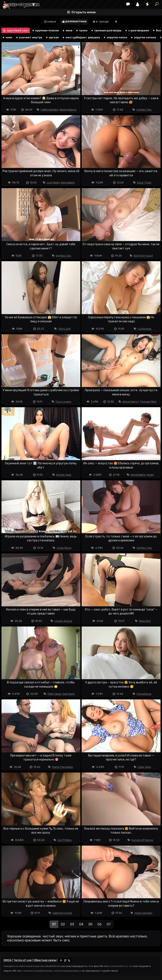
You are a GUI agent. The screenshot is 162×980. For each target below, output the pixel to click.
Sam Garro (69, 694)
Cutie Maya (64, 548)
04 (81, 924)
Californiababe (49, 110)
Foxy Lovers (63, 402)
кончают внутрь (29, 37)
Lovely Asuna (63, 621)
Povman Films (148, 402)
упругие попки (115, 37)
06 (100, 924)
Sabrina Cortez (62, 913)
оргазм (52, 37)
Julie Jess (144, 767)
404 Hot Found (143, 256)
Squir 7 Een (144, 183)
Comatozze (144, 694)
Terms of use (23, 960)
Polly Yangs (54, 694)
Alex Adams (68, 183)
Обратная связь (45, 960)
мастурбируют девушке (81, 37)
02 (63, 924)
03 (72, 924)
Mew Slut (145, 621)
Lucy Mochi (53, 183)
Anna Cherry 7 (131, 402)
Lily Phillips (65, 840)
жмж (67, 30)
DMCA (8, 960)
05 (90, 924)
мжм (7, 37)
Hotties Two (144, 110)
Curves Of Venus (142, 840)
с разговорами (137, 30)
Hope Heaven (143, 913)
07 (109, 924)
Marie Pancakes (63, 767)
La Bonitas (145, 329)
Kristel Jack (64, 475)
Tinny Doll (64, 329)
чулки (82, 30)
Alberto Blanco (68, 110)
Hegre (150, 475)
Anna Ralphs (138, 475)
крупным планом (45, 30)
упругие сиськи (143, 37)
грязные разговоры (106, 30)
